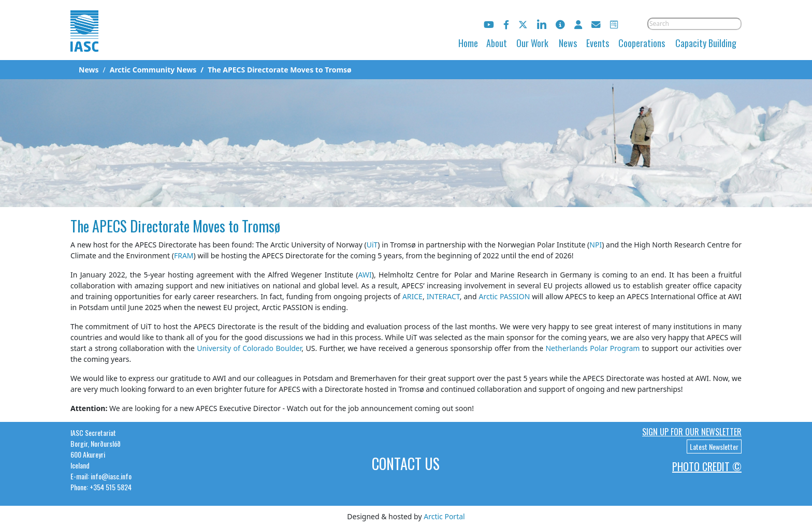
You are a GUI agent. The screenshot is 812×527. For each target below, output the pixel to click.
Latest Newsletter (714, 447)
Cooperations (642, 43)
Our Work (532, 43)
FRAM (184, 255)
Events (598, 43)
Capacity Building (706, 43)
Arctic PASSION (505, 296)
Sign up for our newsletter (692, 432)
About (497, 43)
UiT (372, 245)
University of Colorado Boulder (249, 348)
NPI (596, 245)
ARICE (412, 296)
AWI (365, 275)
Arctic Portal (444, 516)
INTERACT (443, 296)
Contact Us (406, 464)
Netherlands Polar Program (592, 348)
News (568, 43)
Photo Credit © (707, 466)
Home (468, 43)
